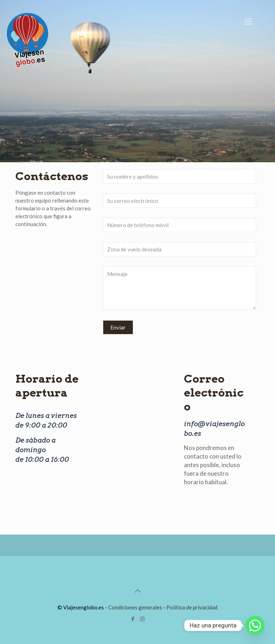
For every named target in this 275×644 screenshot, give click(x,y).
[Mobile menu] (248, 21)
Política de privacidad (192, 607)
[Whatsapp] (255, 625)
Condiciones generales (135, 607)
